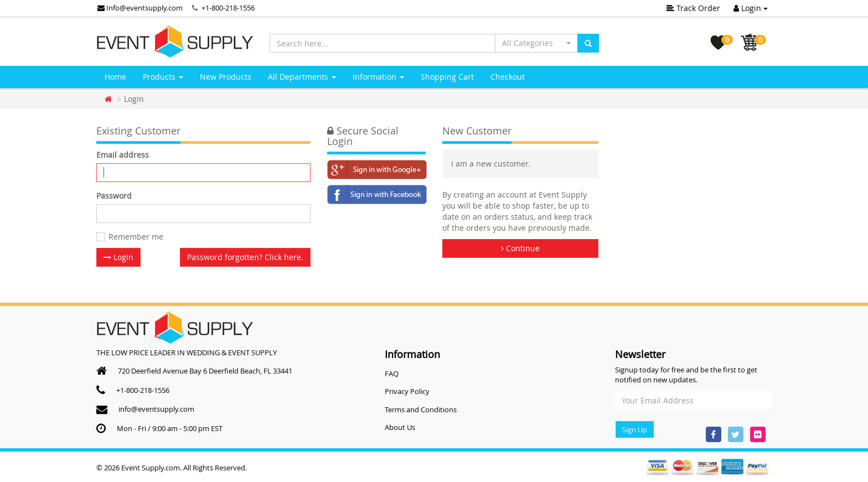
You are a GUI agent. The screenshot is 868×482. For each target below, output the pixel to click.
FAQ (392, 374)
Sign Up (635, 429)
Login (751, 8)
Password (114, 196)
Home (115, 77)
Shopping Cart (447, 77)
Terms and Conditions (421, 410)
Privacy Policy (407, 391)
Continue (520, 248)
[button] (536, 43)
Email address (123, 155)
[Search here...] (383, 43)
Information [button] (378, 77)
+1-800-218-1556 (228, 8)
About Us (400, 427)
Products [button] (163, 77)
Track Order (693, 8)
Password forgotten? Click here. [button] (245, 257)
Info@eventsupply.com (140, 8)
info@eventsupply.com (156, 409)
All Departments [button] (302, 77)
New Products (226, 77)
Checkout (508, 77)
